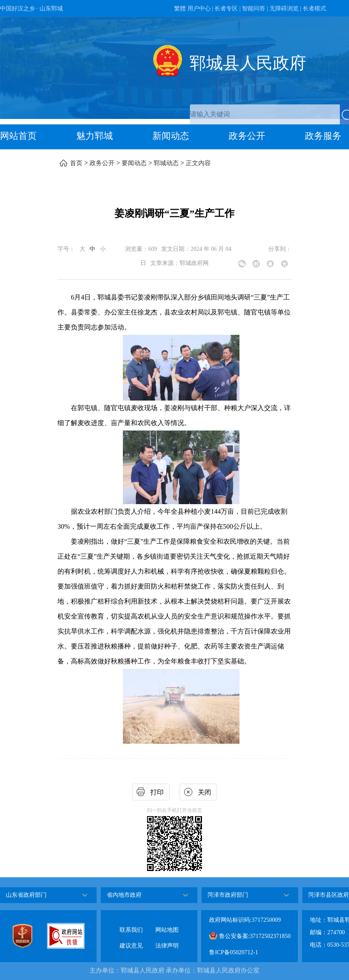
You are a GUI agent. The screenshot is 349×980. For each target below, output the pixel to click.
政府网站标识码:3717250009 (245, 920)
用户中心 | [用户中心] (200, 9)
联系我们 (131, 923)
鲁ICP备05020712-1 (233, 952)
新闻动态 (171, 136)
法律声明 (167, 939)
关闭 (204, 792)
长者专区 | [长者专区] (227, 9)
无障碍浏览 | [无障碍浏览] (285, 9)
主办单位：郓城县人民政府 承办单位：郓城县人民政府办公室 (175, 970)
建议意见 (131, 939)
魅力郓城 (95, 136)
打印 (157, 792)
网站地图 (167, 923)
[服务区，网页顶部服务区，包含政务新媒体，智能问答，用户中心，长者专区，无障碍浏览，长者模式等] (174, 8)
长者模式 (314, 9)
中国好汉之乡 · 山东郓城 (31, 9)
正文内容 (198, 163)
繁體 (180, 9)
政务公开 (247, 136)
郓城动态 (166, 163)
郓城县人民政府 (248, 63)
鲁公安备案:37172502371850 (250, 935)
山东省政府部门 (26, 895)
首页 (76, 163)
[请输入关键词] (265, 114)
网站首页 (18, 136)
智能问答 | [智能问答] (255, 9)
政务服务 (323, 136)
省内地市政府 (124, 895)
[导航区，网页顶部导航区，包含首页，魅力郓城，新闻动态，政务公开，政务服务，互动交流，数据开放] (174, 137)
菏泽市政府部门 (228, 895)
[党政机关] (30, 936)
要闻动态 (134, 163)
